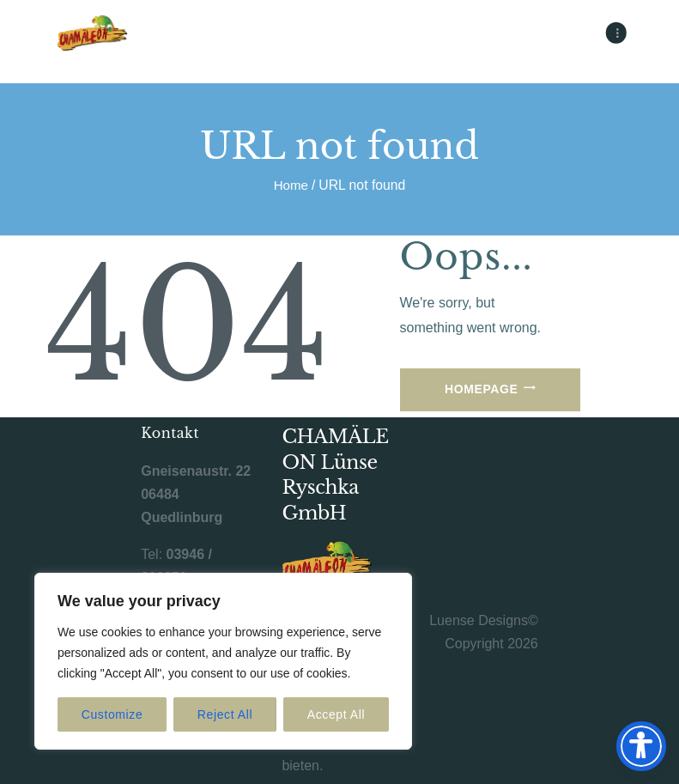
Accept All (336, 714)
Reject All (225, 714)
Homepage (481, 389)
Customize (112, 714)
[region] (223, 661)
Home (291, 185)
